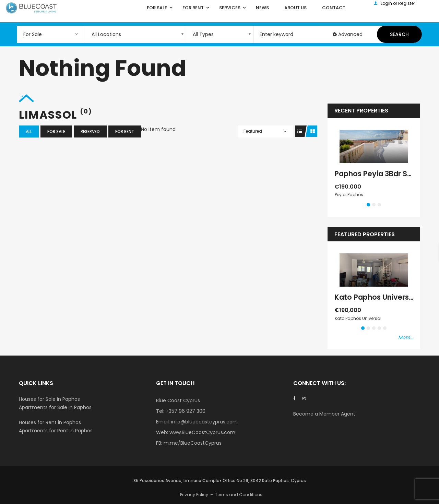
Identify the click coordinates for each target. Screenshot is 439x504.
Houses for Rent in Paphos (50, 422)
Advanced (348, 34)
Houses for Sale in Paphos (49, 399)
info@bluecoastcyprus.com (204, 422)
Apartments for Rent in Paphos (56, 431)
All (29, 131)
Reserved (90, 131)
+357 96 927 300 (186, 411)
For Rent (125, 131)
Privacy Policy (194, 495)
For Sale (56, 131)
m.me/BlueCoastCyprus (193, 443)
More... (406, 337)
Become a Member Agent (325, 414)
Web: (163, 432)
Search (399, 34)
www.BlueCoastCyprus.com (202, 432)
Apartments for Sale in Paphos (55, 407)
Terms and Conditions (239, 495)
